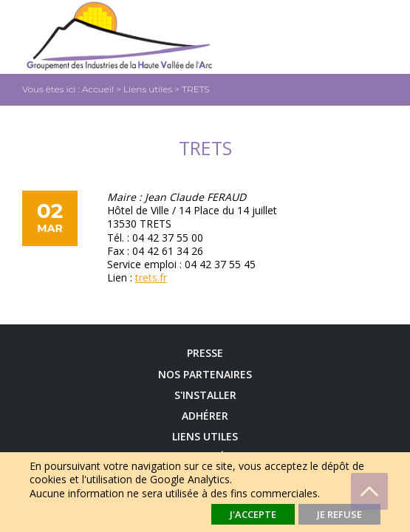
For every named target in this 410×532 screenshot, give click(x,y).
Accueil (98, 89)
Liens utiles (148, 89)
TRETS (195, 89)
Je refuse (339, 514)
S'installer (205, 395)
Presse (205, 353)
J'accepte (253, 514)
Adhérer (205, 416)
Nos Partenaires (205, 375)
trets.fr (151, 277)
